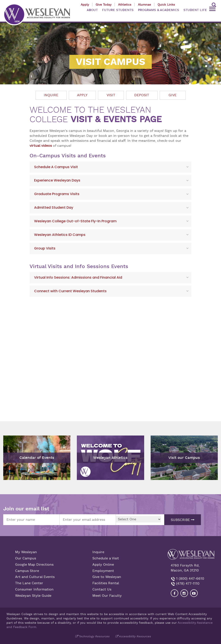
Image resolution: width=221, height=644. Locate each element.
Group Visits (45, 248)
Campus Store (27, 571)
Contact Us (102, 589)
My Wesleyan (26, 552)
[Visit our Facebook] (174, 593)
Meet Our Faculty (107, 596)
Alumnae (144, 5)
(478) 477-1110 (187, 584)
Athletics (125, 5)
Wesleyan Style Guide (33, 596)
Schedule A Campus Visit (56, 167)
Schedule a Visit (106, 558)
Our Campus (26, 558)
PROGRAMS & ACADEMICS (159, 10)
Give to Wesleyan (107, 577)
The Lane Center (29, 583)
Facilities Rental (106, 583)
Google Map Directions (34, 565)
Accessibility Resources (135, 636)
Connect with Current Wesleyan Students (70, 291)
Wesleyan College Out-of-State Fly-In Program (75, 221)
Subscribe (183, 520)
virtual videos (41, 146)
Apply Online (103, 565)
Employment (103, 571)
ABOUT (92, 10)
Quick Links (166, 5)
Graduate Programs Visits (57, 194)
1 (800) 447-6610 (190, 579)
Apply (85, 5)
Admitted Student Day (54, 208)
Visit (111, 95)
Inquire (51, 95)
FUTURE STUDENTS (118, 10)
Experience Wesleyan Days (57, 180)
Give (173, 95)
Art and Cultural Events (35, 577)
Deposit (142, 95)
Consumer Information (34, 589)
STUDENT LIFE (195, 10)
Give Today (103, 5)
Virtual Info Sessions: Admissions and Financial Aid (78, 277)
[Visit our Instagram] (184, 593)
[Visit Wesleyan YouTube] (194, 593)
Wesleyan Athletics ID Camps (60, 235)
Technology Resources (94, 636)
